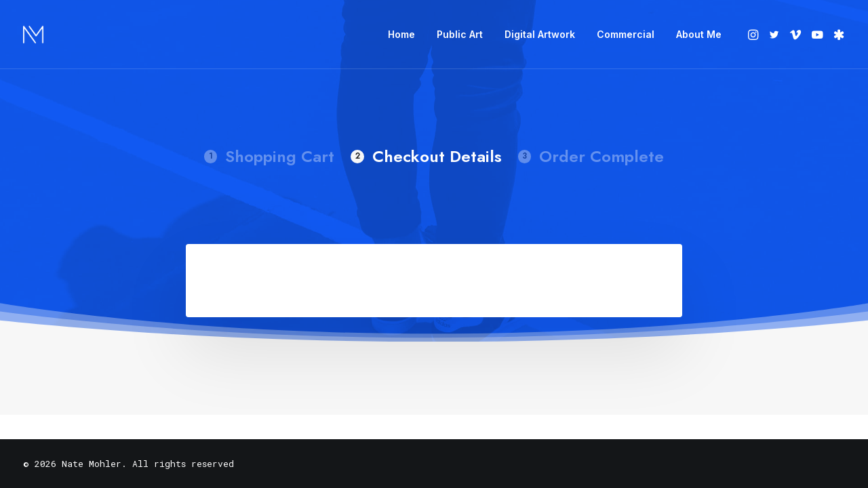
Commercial (626, 34)
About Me (699, 34)
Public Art (460, 34)
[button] (754, 35)
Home (401, 34)
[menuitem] (401, 35)
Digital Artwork (540, 34)
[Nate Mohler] (33, 35)
